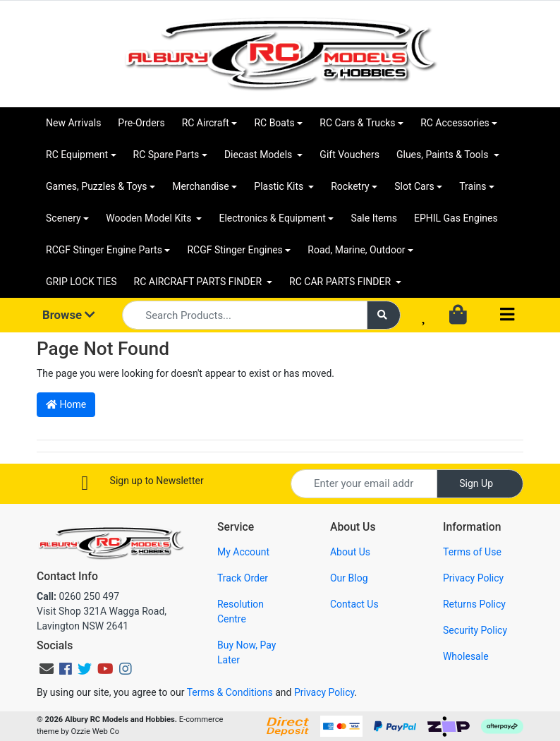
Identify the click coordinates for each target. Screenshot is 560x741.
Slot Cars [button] (414, 186)
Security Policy (475, 630)
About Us (350, 552)
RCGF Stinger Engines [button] (235, 250)
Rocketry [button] (350, 186)
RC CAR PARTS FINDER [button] (341, 282)
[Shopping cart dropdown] (459, 315)
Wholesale (466, 656)
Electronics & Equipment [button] (272, 218)
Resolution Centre (241, 612)
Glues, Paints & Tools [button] (444, 155)
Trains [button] (473, 186)
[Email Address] (364, 484)
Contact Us (354, 604)
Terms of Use (472, 552)
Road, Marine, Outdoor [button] (356, 250)
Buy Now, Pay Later (246, 652)
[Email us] (47, 669)
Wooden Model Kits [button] (150, 218)
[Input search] (245, 315)
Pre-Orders (141, 123)
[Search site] (384, 315)
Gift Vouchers (349, 155)
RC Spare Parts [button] (166, 155)
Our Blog (349, 578)
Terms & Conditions (230, 692)
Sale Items (374, 218)
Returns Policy (474, 604)
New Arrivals (73, 123)
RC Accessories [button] (455, 123)
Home (66, 404)
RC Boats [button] (274, 123)
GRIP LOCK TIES (81, 282)
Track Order (243, 578)
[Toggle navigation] (507, 315)
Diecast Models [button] (260, 155)
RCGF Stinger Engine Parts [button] (104, 250)
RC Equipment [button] (77, 155)
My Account (243, 552)
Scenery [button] (63, 218)
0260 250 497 (78, 596)
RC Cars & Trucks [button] (357, 123)
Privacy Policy (473, 578)
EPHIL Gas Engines (456, 218)
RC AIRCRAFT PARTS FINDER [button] (199, 282)
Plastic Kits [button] (280, 186)
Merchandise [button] (201, 186)
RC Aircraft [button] (206, 123)
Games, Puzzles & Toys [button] (97, 186)
